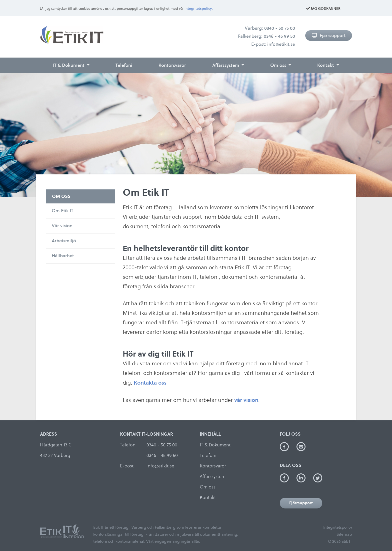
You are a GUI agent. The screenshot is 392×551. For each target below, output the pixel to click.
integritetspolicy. (199, 9)
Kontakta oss (150, 383)
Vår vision (62, 226)
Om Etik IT (62, 211)
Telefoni (124, 65)
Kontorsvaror (172, 65)
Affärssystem (226, 65)
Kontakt (326, 65)
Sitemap (344, 534)
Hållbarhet (63, 256)
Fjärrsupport (329, 35)
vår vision (246, 400)
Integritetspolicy (338, 527)
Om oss (279, 65)
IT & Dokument (69, 65)
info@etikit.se (281, 44)
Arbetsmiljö (64, 241)
